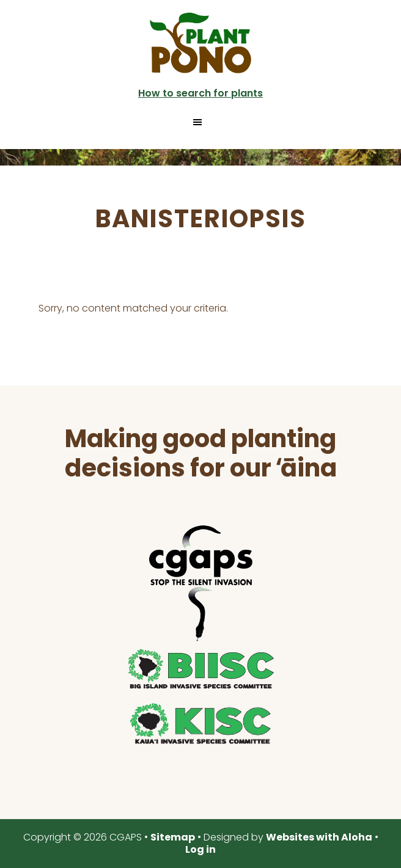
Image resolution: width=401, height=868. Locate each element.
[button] (200, 122)
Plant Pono (200, 43)
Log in (200, 849)
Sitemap (173, 837)
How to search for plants (200, 93)
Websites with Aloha (319, 837)
